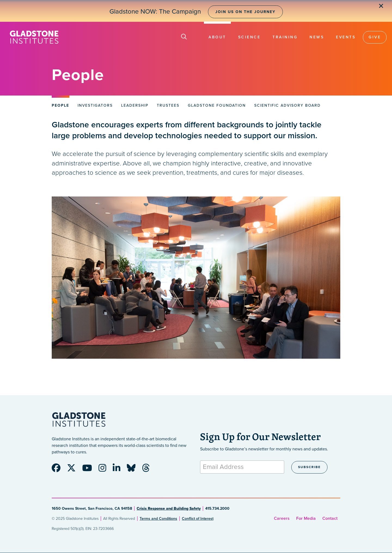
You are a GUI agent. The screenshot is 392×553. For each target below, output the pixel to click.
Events (346, 37)
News (317, 37)
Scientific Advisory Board (287, 105)
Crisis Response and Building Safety (169, 509)
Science (249, 37)
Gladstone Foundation (217, 105)
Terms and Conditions (158, 519)
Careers (282, 518)
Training (285, 37)
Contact (330, 518)
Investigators (95, 105)
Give (375, 37)
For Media (306, 518)
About (217, 37)
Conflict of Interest (198, 519)
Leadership (135, 105)
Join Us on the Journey (245, 12)
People (60, 105)
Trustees (168, 105)
